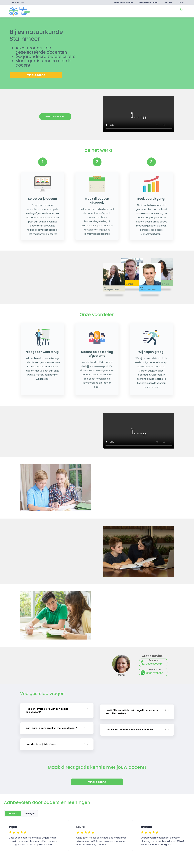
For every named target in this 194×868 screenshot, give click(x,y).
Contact (181, 2)
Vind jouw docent (55, 117)
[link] (19, 11)
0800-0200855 (17, 2)
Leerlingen (29, 814)
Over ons (168, 2)
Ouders (13, 814)
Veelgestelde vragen (148, 2)
